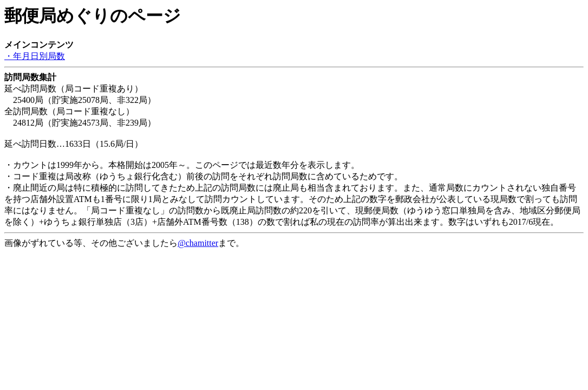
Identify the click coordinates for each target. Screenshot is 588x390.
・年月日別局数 (35, 56)
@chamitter (198, 243)
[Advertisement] (91, 263)
